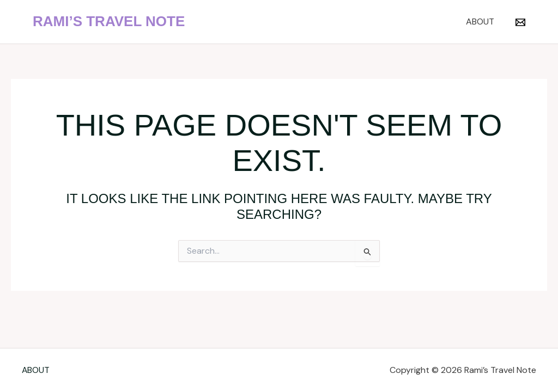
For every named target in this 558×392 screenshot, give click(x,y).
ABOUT (482, 22)
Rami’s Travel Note (109, 21)
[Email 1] (520, 22)
